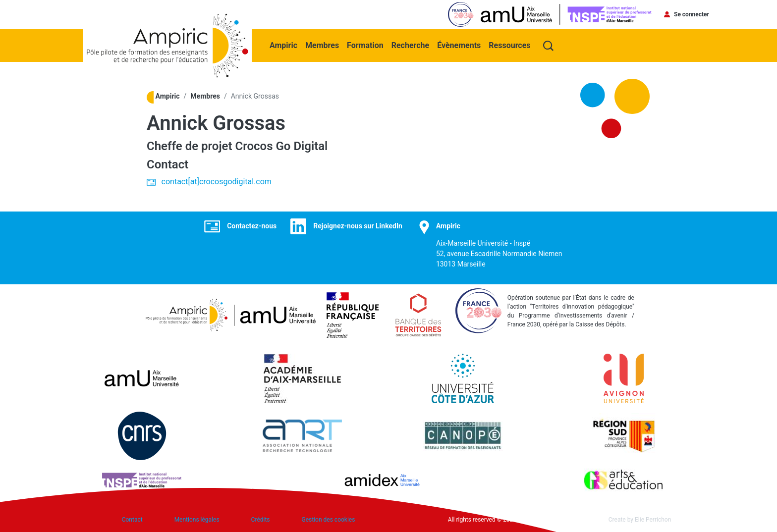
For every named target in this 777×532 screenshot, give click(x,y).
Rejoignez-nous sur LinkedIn (358, 226)
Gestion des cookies (329, 520)
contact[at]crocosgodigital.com (217, 182)
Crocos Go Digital (282, 146)
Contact (132, 520)
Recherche (410, 45)
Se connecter (692, 14)
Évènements (459, 45)
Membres (322, 45)
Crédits (261, 520)
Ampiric (283, 45)
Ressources (509, 45)
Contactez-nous (252, 226)
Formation (365, 45)
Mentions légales (197, 520)
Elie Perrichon (653, 520)
